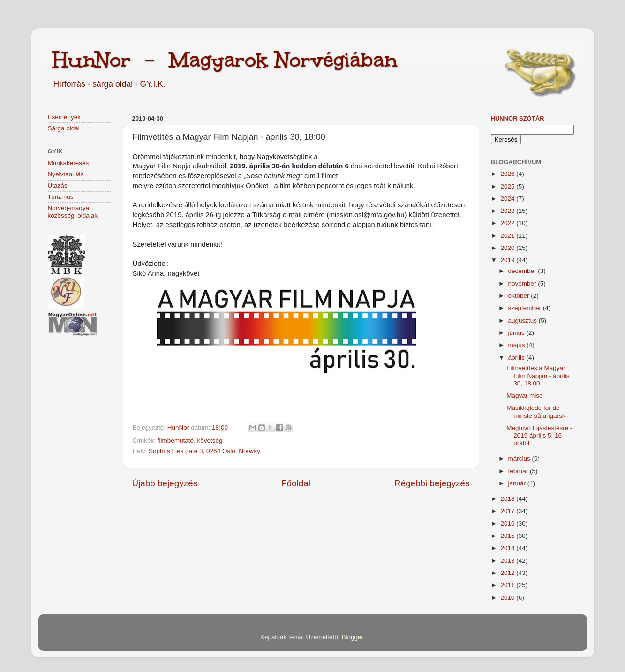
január (518, 483)
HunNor (179, 427)
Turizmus (61, 197)
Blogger (352, 637)
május (518, 345)
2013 (508, 561)
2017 (508, 511)
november (523, 283)
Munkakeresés (68, 163)
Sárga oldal (64, 128)
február (519, 471)
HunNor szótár (518, 118)
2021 (508, 236)
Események (64, 117)
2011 (508, 585)
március (520, 458)
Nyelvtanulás (66, 174)
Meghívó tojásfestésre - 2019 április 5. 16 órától (539, 435)
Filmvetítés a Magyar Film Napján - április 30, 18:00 (538, 375)
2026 (508, 174)
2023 (508, 211)
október (520, 296)
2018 (508, 499)
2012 (508, 573)
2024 (508, 199)
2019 (508, 260)
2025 (508, 186)
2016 (508, 524)
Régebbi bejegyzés (432, 483)
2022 (508, 223)
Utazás (58, 185)
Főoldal (296, 483)
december (523, 271)
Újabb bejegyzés (165, 483)
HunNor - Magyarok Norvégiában (225, 60)
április (517, 358)
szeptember (526, 308)
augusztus (523, 321)
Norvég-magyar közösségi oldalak (73, 212)
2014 (508, 548)
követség (210, 441)
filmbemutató (176, 441)
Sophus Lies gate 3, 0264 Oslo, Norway (204, 451)
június (517, 333)
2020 (508, 248)
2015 (508, 536)
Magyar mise (524, 396)
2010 (508, 598)
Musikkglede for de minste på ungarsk (536, 412)
